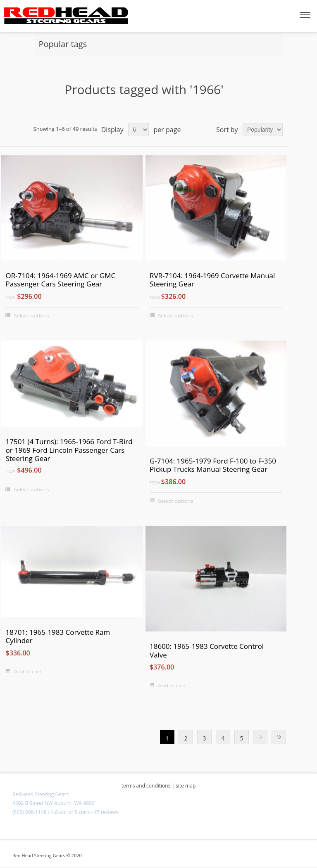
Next (260, 737)
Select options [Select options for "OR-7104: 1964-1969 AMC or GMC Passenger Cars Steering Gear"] (31, 316)
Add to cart (27, 671)
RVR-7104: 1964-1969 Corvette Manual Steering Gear (212, 280)
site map (186, 786)
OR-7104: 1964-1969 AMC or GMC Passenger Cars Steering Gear (60, 280)
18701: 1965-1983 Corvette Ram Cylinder (58, 637)
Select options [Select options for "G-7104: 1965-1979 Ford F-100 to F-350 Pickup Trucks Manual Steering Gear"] (175, 501)
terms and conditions (146, 786)
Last (279, 737)
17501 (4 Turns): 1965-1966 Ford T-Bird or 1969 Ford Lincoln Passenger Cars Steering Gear (69, 450)
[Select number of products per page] (138, 130)
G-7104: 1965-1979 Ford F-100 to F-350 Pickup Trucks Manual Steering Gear (213, 465)
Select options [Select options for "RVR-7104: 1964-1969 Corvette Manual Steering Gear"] (175, 316)
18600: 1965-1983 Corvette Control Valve (207, 651)
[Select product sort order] (263, 130)
